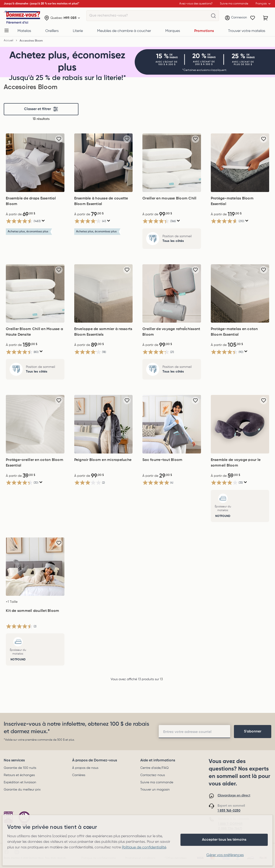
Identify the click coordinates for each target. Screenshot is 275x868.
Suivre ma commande (157, 782)
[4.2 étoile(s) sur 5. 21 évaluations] (158, 352)
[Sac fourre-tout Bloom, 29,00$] (172, 424)
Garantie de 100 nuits (20, 768)
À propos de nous (85, 768)
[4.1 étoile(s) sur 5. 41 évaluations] (90, 221)
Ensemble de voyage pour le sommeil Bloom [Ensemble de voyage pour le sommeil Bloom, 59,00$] (236, 463)
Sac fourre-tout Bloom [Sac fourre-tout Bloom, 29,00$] (162, 460)
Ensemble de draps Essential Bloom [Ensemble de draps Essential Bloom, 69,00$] (31, 201)
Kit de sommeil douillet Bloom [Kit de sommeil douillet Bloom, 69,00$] (32, 611)
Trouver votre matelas (247, 31)
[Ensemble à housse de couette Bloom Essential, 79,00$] (104, 163)
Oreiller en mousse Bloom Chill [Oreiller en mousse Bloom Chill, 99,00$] (169, 199)
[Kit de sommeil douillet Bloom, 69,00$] (35, 567)
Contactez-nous (153, 775)
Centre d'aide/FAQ (154, 768)
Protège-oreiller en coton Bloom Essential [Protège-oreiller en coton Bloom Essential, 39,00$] (35, 463)
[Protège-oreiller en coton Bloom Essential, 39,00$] (35, 424)
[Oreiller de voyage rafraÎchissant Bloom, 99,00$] (172, 294)
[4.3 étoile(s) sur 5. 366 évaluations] (159, 221)
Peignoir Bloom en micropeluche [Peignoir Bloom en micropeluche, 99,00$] (103, 460)
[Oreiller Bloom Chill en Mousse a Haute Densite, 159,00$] (35, 294)
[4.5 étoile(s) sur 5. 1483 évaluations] (23, 221)
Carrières (79, 775)
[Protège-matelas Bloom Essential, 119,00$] (240, 163)
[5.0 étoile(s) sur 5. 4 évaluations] (158, 483)
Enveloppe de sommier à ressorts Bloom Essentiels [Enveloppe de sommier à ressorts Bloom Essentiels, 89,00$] (103, 332)
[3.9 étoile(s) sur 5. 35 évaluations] (227, 483)
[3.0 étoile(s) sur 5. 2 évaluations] (90, 483)
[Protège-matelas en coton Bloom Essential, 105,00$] (240, 294)
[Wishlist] (253, 18)
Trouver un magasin (155, 790)
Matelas (24, 31)
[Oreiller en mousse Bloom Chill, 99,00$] (172, 163)
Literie (78, 31)
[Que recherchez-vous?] (213, 16)
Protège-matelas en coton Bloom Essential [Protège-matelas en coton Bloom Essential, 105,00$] (234, 332)
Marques (173, 31)
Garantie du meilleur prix (22, 790)
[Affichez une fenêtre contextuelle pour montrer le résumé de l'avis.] (43, 221)
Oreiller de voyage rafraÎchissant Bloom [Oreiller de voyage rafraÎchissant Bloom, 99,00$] (171, 332)
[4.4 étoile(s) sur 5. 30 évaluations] (22, 483)
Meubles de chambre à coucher (124, 31)
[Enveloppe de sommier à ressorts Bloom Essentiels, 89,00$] (104, 294)
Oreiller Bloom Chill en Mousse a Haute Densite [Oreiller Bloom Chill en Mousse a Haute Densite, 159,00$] (34, 332)
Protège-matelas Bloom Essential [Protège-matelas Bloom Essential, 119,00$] (232, 201)
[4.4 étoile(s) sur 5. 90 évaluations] (227, 352)
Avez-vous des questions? (196, 4)
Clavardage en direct (234, 795)
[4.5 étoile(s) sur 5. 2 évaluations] (21, 626)
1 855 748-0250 (229, 811)
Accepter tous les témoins (224, 840)
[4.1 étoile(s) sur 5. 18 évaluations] (90, 352)
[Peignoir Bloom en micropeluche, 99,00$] (104, 424)
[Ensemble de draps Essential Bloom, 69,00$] (35, 163)
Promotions (204, 31)
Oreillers (52, 31)
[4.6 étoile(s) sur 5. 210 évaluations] (227, 221)
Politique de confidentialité (144, 847)
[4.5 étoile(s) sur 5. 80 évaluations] (22, 352)
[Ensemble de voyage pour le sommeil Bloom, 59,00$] (240, 424)
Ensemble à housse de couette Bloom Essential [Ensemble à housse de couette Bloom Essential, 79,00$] (101, 201)
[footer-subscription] (253, 732)
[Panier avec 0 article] (266, 18)
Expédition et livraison (20, 782)
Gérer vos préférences (225, 855)
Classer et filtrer (41, 109)
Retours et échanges (19, 775)
